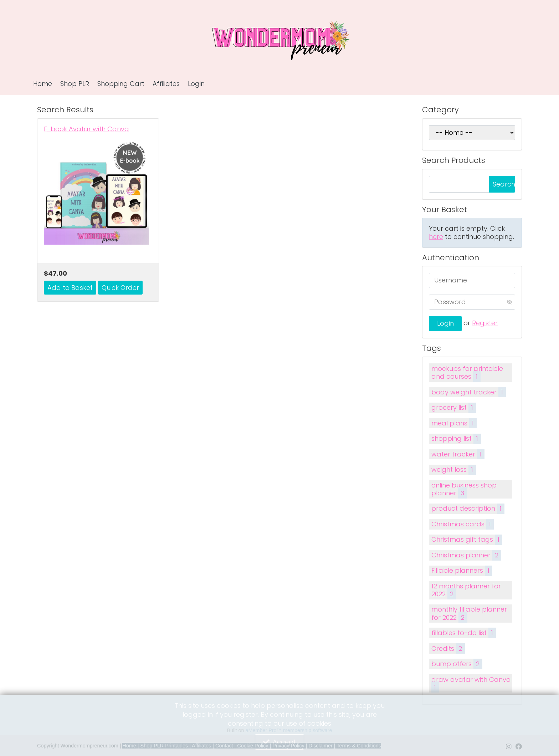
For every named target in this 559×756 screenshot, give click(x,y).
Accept (284, 742)
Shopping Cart (121, 84)
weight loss (453, 470)
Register (485, 323)
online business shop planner (464, 490)
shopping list (456, 439)
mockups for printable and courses (467, 373)
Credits (448, 648)
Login (196, 84)
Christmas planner (466, 555)
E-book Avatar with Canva (86, 129)
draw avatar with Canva (471, 684)
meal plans (454, 423)
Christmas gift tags (467, 540)
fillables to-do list (463, 633)
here (436, 237)
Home (43, 84)
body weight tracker (468, 392)
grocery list (453, 408)
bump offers (457, 664)
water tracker (458, 454)
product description (468, 509)
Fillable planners (462, 571)
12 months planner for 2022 (466, 591)
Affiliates (166, 84)
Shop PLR (75, 84)
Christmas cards (462, 524)
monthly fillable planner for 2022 (469, 614)
